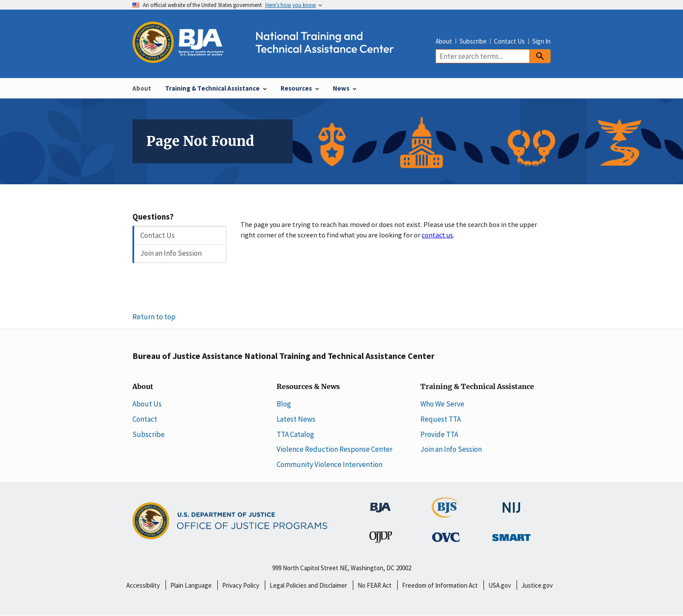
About (444, 41)
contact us (437, 235)
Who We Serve (442, 404)
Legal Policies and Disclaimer (308, 585)
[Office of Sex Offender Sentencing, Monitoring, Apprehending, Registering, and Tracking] (511, 535)
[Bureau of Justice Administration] (380, 503)
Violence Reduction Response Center (335, 449)
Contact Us (509, 41)
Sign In (541, 41)
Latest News (296, 419)
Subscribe (473, 41)
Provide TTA (439, 434)
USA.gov (500, 585)
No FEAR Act (375, 585)
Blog (284, 404)
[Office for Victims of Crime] (446, 537)
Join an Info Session (171, 253)
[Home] (271, 58)
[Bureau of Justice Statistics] (446, 513)
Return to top (154, 317)
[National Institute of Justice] (511, 503)
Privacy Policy (241, 585)
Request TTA (441, 419)
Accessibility (143, 585)
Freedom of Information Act (440, 585)
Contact (145, 419)
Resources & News (308, 387)
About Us (147, 404)
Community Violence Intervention (330, 464)
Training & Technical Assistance (477, 387)
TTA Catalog (295, 434)
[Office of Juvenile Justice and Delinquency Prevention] (381, 539)
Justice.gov (537, 585)
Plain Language (191, 585)
